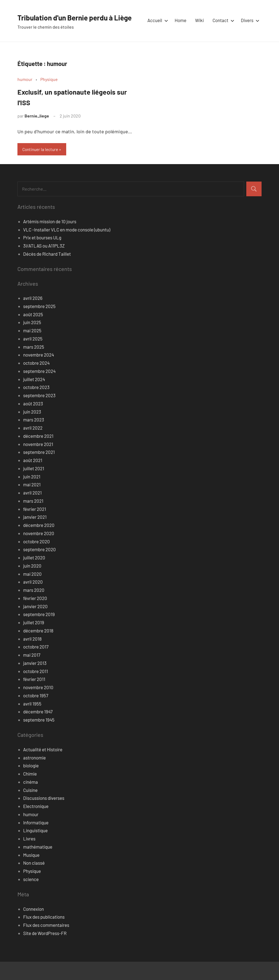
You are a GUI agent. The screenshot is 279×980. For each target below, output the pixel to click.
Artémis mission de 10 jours (50, 240)
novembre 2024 (39, 373)
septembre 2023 (39, 414)
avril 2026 (33, 316)
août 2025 (33, 333)
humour (25, 97)
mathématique (38, 865)
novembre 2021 (38, 462)
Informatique (36, 841)
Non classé (34, 881)
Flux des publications (44, 935)
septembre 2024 (39, 389)
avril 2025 (33, 357)
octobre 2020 (37, 560)
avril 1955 (32, 722)
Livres (29, 857)
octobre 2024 (36, 381)
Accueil (157, 39)
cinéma (31, 800)
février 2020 (35, 616)
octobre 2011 (36, 689)
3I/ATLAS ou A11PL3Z (44, 264)
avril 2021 (32, 511)
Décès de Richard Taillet (47, 272)
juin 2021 (32, 495)
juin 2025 (32, 340)
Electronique (36, 824)
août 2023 (33, 422)
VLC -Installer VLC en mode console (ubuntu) (67, 248)
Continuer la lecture (42, 167)
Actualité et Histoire (43, 768)
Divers (249, 39)
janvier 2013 (35, 681)
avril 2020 (33, 600)
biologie (31, 784)
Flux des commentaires (46, 943)
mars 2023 (34, 438)
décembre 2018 (38, 649)
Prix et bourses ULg (42, 256)
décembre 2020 (39, 543)
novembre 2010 (38, 705)
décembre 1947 (38, 730)
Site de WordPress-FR (45, 951)
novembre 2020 (39, 551)
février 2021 (35, 527)
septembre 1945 (39, 738)
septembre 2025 (39, 324)
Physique (49, 97)
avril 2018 (32, 657)
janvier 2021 (35, 535)
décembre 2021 (38, 454)
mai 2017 (32, 673)
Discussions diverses (44, 816)
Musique (31, 873)
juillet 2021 (34, 487)
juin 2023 (32, 430)
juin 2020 (32, 584)
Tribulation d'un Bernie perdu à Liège (87, 17)
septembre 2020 (40, 568)
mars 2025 (34, 365)
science (31, 897)
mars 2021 (33, 519)
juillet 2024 (34, 397)
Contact (222, 39)
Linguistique (35, 849)
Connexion (34, 927)
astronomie (34, 776)
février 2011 (34, 697)
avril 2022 (33, 446)
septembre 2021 (39, 470)
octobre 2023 (36, 405)
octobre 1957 (36, 714)
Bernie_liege (37, 133)
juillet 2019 (34, 641)
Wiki (199, 39)
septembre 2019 (39, 632)
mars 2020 (34, 608)
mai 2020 (32, 592)
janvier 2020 (35, 625)
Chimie (30, 792)
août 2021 (33, 478)
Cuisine (30, 808)
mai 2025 (32, 349)
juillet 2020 (34, 576)
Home (181, 39)
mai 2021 (32, 503)
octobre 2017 (36, 665)
